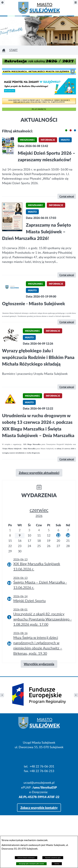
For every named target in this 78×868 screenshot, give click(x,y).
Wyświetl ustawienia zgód (53, 858)
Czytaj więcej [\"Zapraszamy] (67, 275)
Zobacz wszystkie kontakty (39, 790)
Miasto (45, 8)
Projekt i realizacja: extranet (21, 835)
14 (68, 535)
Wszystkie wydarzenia (39, 664)
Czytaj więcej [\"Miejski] (67, 196)
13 (58, 535)
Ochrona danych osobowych (26, 858)
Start (13, 50)
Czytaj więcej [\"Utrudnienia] (67, 459)
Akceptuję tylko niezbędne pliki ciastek (31, 864)
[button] (66, 130)
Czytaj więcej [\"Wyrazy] (67, 387)
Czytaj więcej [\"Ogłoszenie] (67, 322)
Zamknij (57, 864)
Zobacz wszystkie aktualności (39, 473)
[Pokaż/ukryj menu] (76, 2)
